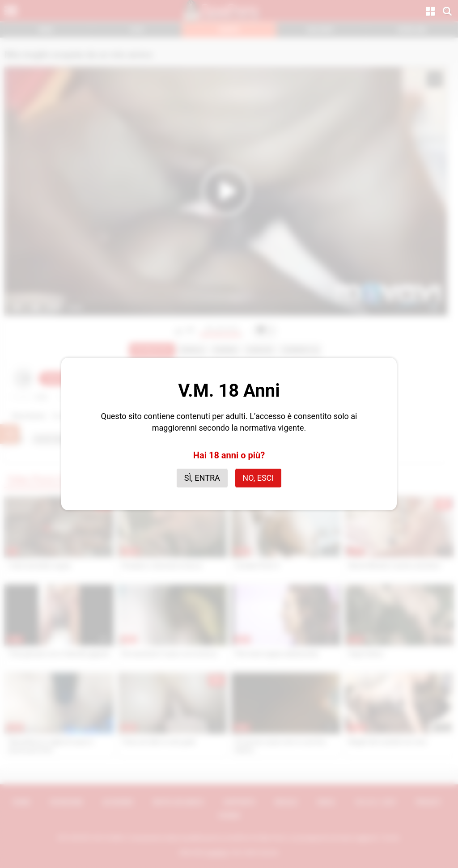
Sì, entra (202, 478)
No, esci (258, 478)
